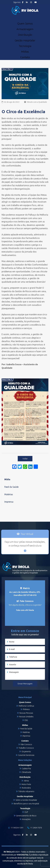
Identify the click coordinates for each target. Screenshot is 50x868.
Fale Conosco (26, 744)
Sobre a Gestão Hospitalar (26, 800)
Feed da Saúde (11, 487)
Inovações (26, 819)
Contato (25, 57)
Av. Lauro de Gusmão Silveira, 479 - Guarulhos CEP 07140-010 (25, 594)
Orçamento (26, 752)
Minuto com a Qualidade (37, 102)
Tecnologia (25, 46)
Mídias (25, 52)
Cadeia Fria (26, 769)
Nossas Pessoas (26, 713)
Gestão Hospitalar (25, 40)
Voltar (25, 459)
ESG (26, 720)
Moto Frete (26, 784)
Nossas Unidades (26, 717)
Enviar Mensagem (25, 684)
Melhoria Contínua (26, 706)
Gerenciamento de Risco (26, 816)
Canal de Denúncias (26, 755)
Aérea (26, 781)
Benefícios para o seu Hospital (26, 804)
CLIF (26, 812)
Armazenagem (25, 29)
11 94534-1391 (16, 828)
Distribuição (25, 35)
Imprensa (9, 502)
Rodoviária (26, 788)
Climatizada (26, 772)
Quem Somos (25, 24)
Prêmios (26, 709)
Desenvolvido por (15, 855)
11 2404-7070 (35, 828)
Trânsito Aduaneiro (26, 791)
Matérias (9, 494)
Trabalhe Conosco (26, 748)
